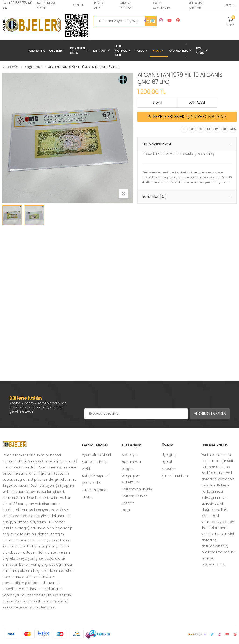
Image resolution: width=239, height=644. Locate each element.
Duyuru (231, 5)
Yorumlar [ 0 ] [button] (155, 196)
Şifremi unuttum (175, 476)
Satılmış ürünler (134, 496)
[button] (231, 21)
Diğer (126, 510)
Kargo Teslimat (126, 5)
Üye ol (167, 462)
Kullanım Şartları (195, 5)
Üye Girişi (200, 51)
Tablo (140, 51)
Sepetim (169, 469)
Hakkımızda (131, 462)
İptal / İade (98, 5)
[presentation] (120, 399)
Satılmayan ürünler (137, 489)
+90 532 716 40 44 (17, 5)
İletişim (127, 469)
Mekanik (100, 51)
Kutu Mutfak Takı (121, 50)
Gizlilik (78, 5)
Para (156, 51)
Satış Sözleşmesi (162, 5)
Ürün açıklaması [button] (157, 144)
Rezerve (128, 503)
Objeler (56, 51)
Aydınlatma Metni (46, 5)
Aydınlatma (178, 51)
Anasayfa (37, 51)
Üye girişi (169, 455)
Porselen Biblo (78, 51)
